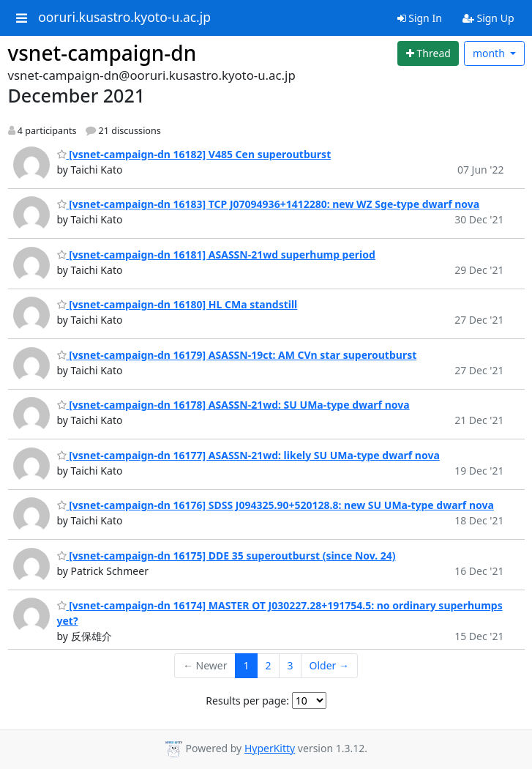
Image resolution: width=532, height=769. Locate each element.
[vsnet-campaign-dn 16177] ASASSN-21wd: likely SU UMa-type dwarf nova (248, 455)
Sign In (420, 18)
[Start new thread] (428, 53)
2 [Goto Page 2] (269, 665)
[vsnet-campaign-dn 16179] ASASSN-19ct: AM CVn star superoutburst (237, 355)
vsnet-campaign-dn (102, 53)
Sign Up (488, 18)
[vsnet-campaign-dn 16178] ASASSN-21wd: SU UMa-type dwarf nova (233, 405)
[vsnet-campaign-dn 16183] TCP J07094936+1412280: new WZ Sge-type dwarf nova (269, 204)
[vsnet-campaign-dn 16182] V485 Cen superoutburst (194, 154)
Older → (329, 665)
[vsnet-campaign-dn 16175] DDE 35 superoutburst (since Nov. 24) (226, 556)
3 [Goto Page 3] (291, 665)
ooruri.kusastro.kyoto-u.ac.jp (124, 18)
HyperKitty (270, 748)
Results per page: (247, 701)
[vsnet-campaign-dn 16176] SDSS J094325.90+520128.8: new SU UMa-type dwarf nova (276, 505)
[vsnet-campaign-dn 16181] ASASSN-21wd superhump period (216, 255)
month (490, 53)
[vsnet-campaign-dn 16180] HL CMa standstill (177, 304)
